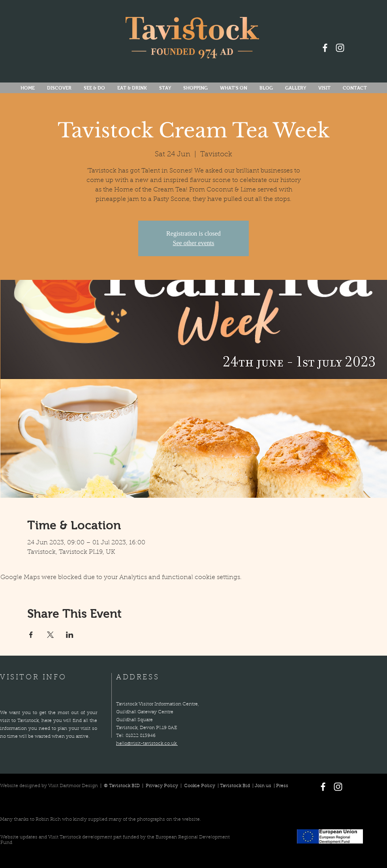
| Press (280, 786)
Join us (263, 786)
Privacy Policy (163, 786)
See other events (194, 243)
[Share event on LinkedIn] (70, 635)
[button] (233, 88)
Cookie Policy (200, 786)
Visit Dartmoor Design (73, 786)
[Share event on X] (50, 635)
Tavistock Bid (236, 786)
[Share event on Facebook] (31, 635)
